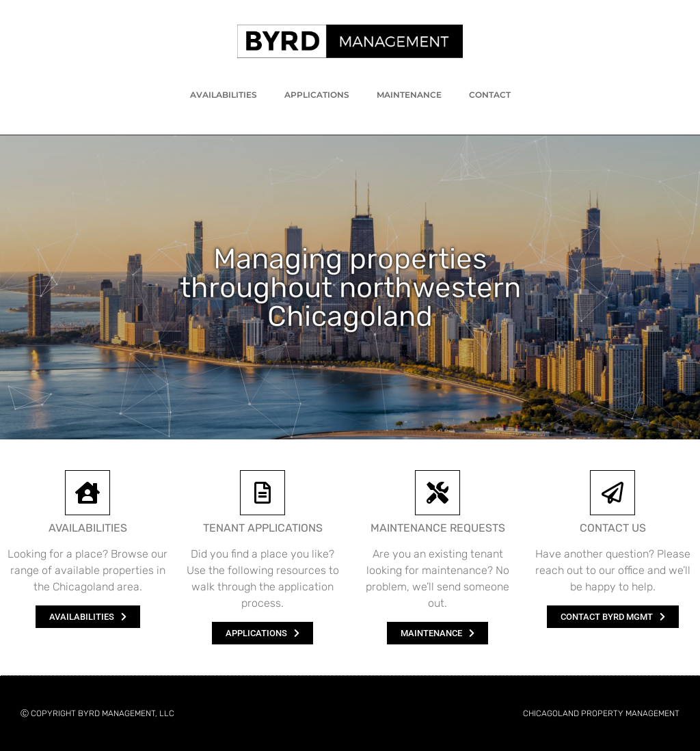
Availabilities (224, 95)
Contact (490, 95)
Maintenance (409, 95)
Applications (317, 95)
